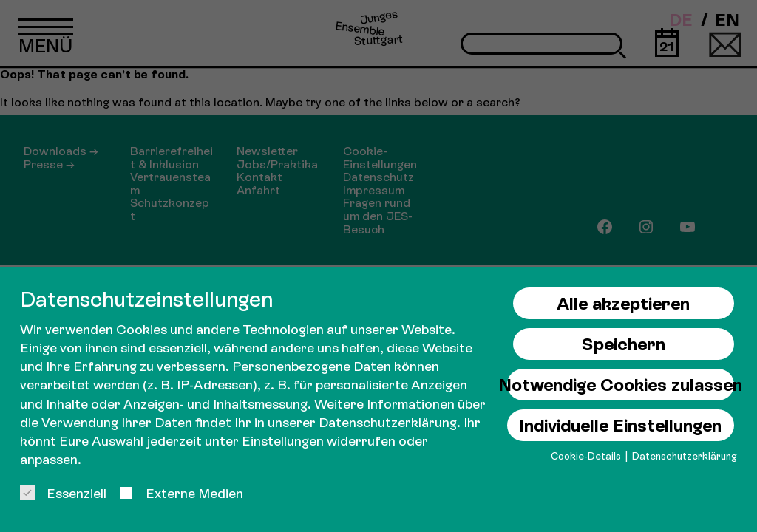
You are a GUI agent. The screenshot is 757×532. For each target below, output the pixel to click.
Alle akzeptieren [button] (623, 303)
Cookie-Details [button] (587, 456)
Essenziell (63, 493)
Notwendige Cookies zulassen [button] (621, 385)
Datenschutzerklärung (388, 422)
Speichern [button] (623, 344)
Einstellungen (283, 441)
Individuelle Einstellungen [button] (620, 425)
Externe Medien (181, 493)
